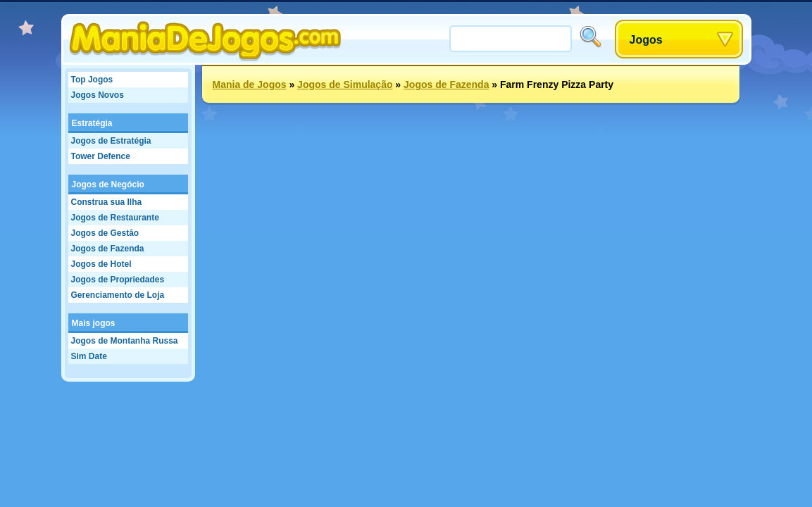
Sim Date (89, 356)
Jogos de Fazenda (108, 249)
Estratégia (92, 123)
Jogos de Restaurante (115, 218)
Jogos (646, 40)
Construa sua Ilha (107, 202)
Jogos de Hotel (101, 264)
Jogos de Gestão (105, 233)
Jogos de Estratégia (111, 141)
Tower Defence (101, 156)
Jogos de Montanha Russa (125, 341)
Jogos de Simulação (345, 84)
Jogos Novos (98, 95)
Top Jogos (92, 80)
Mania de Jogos (250, 84)
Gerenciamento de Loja (118, 295)
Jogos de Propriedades (118, 280)
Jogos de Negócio (108, 184)
